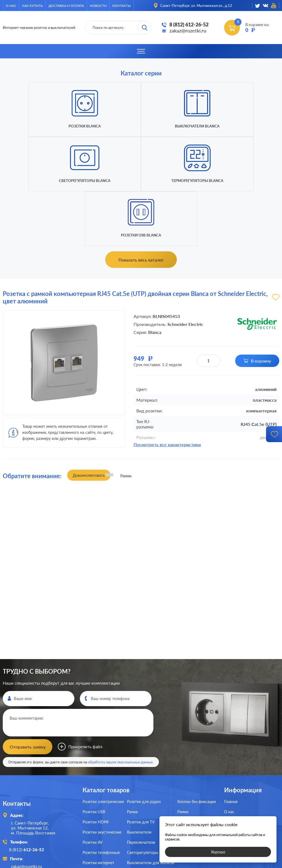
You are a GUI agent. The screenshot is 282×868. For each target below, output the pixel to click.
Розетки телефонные (101, 797)
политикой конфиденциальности (182, 863)
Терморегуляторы (193, 776)
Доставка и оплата (66, 6)
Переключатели (141, 787)
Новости (98, 6)
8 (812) (29, 794)
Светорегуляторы (143, 797)
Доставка (233, 776)
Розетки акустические (102, 776)
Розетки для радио (144, 746)
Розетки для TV (141, 766)
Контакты (122, 6)
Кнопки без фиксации (197, 746)
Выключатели (139, 776)
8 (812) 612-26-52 (189, 25)
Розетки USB (94, 756)
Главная (231, 746)
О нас (11, 6)
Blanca (155, 278)
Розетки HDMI (96, 766)
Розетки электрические (103, 746)
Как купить (32, 6)
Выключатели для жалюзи (151, 807)
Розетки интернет (98, 807)
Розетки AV (93, 787)
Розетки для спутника (102, 817)
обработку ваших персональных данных (120, 706)
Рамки (132, 756)
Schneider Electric (185, 270)
